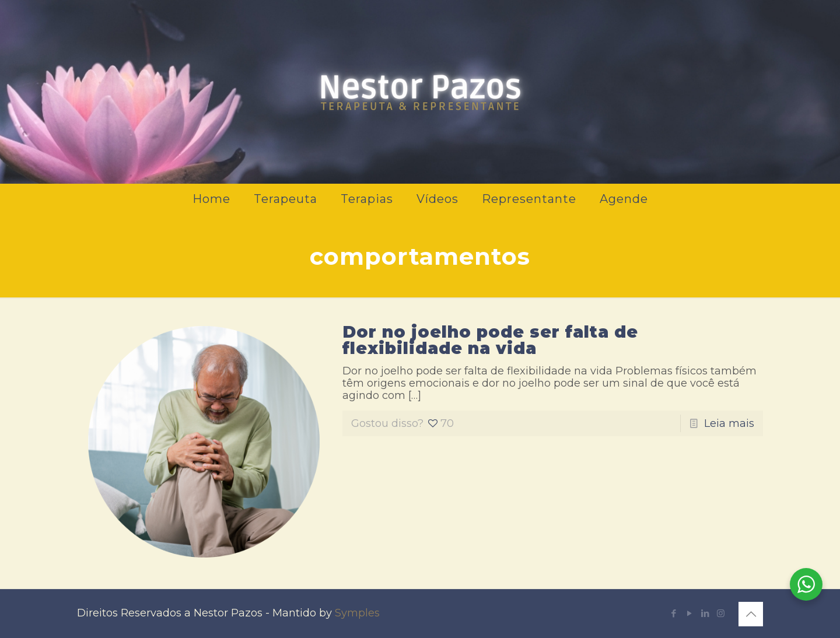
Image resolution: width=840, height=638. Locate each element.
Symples (357, 613)
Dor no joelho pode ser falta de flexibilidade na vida (490, 340)
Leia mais (729, 423)
